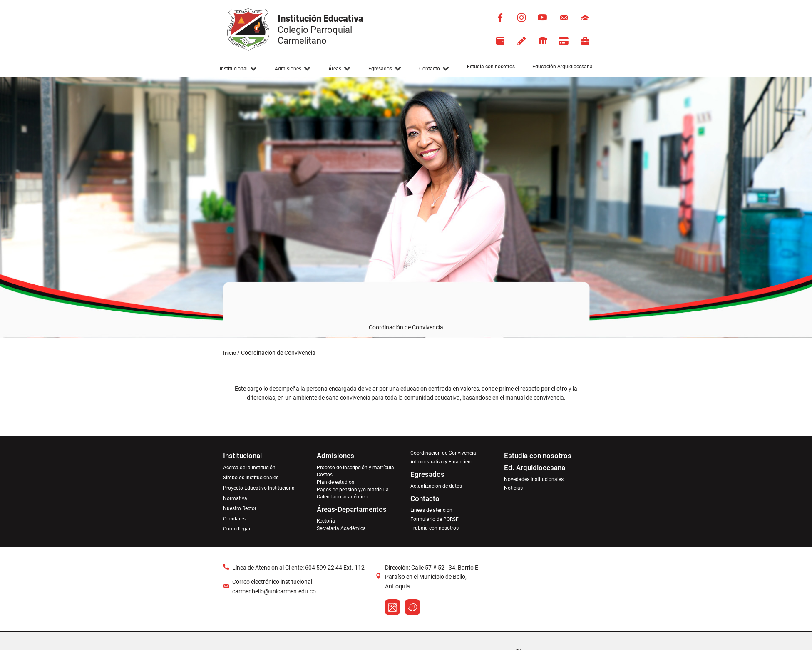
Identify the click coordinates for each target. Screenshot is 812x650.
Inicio (230, 353)
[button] (238, 69)
